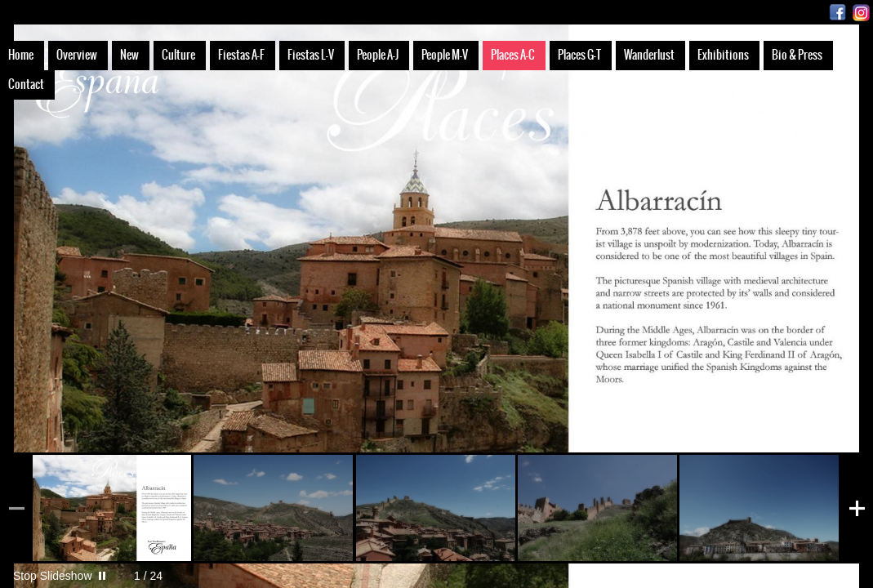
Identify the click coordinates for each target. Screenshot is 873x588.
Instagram (861, 13)
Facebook (837, 13)
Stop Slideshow (53, 576)
